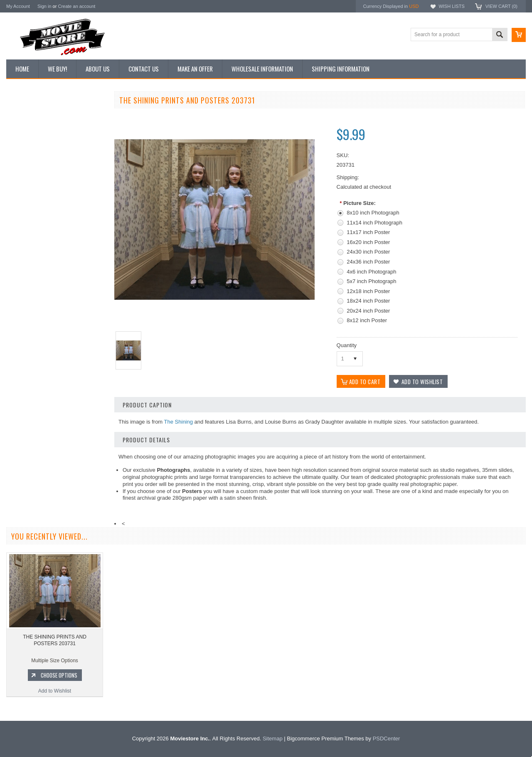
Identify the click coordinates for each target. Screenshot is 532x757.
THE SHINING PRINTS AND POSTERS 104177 (56, 410)
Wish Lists (451, 6)
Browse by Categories (35, 158)
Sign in (44, 6)
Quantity (347, 345)
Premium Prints (28, 200)
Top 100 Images (28, 144)
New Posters (25, 186)
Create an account (76, 6)
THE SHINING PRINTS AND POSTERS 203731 (55, 658)
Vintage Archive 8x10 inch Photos (48, 130)
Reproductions (27, 173)
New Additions (27, 116)
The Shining (179, 422)
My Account (18, 6)
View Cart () (501, 6)
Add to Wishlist (56, 461)
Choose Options (60, 445)
